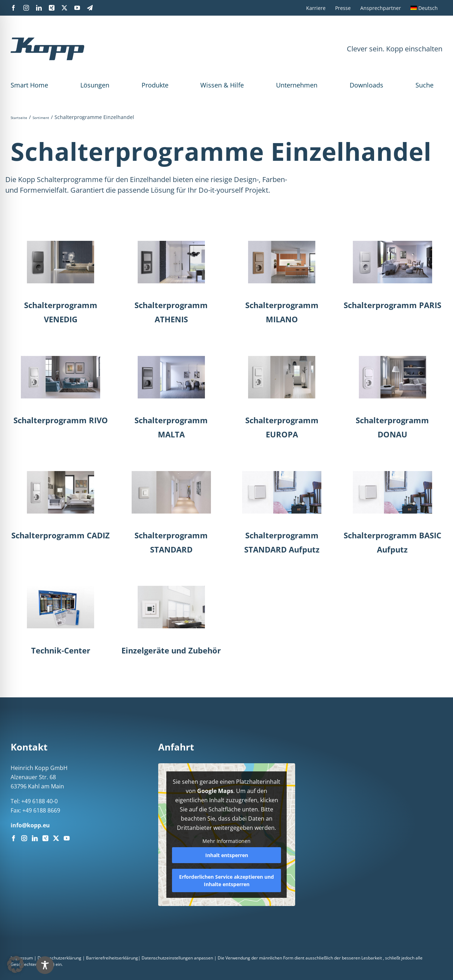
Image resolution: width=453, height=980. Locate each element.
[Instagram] (24, 838)
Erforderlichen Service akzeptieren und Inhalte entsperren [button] (226, 880)
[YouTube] (67, 838)
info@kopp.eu (30, 825)
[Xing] (45, 838)
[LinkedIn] (35, 838)
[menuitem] (424, 8)
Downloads (366, 85)
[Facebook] (13, 838)
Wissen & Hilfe (222, 85)
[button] (16, 964)
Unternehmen (297, 85)
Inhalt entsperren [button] (226, 855)
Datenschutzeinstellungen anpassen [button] (177, 958)
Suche (425, 85)
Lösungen (95, 85)
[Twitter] (56, 838)
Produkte (155, 85)
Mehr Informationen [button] (226, 841)
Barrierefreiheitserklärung (112, 958)
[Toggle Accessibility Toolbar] (45, 965)
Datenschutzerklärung (59, 958)
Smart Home (29, 85)
